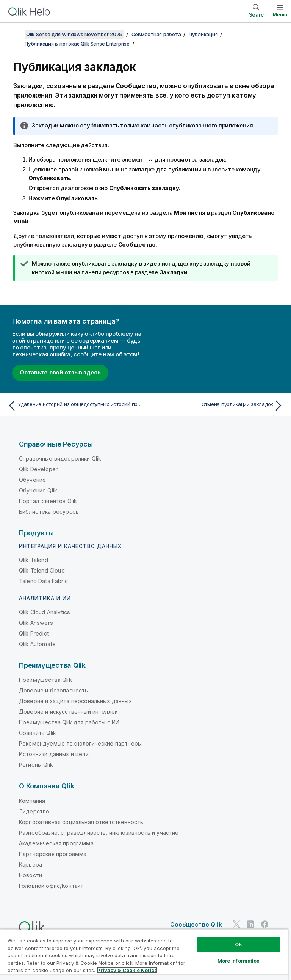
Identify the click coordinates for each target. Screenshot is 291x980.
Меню (280, 14)
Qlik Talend (34, 560)
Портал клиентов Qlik (48, 501)
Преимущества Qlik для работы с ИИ (69, 722)
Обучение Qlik (38, 490)
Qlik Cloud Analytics (45, 612)
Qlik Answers (36, 623)
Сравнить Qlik (38, 733)
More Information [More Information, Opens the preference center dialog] (239, 961)
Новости (31, 875)
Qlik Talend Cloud (42, 570)
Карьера (31, 864)
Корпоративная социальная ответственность (81, 822)
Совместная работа (156, 34)
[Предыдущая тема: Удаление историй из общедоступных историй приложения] (74, 406)
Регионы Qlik (36, 765)
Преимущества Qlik (45, 680)
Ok (238, 944)
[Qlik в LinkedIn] (250, 924)
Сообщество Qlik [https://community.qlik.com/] (196, 924)
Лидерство (34, 811)
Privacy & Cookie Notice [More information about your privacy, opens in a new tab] (127, 970)
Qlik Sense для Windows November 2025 (74, 34)
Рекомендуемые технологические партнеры (80, 743)
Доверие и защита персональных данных (75, 701)
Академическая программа (56, 843)
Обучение (32, 480)
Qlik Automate (37, 644)
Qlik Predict (34, 633)
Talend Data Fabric (43, 581)
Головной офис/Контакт (51, 886)
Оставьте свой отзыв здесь (60, 372)
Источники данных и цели (54, 754)
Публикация (203, 34)
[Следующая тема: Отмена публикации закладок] (217, 406)
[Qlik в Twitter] (236, 924)
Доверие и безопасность (54, 690)
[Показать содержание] (15, 34)
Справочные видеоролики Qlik (60, 459)
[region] (144, 954)
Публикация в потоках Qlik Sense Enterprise (77, 44)
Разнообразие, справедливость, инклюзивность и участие (99, 833)
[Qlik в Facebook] (265, 924)
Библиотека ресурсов (49, 512)
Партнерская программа (53, 854)
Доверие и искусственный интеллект (70, 712)
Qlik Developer (38, 469)
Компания (32, 801)
